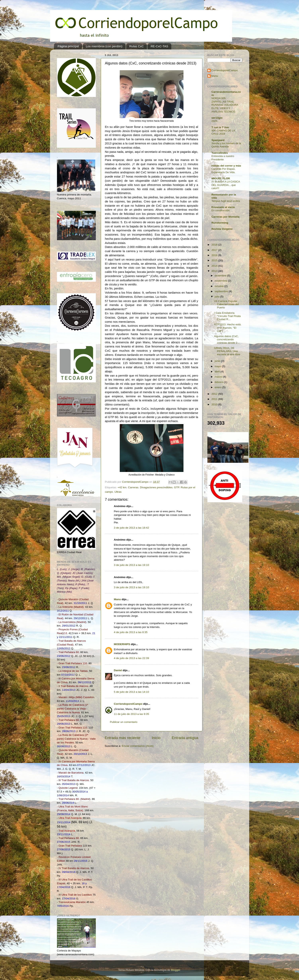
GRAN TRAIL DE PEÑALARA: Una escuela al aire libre (227, 351)
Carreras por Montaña (225, 217)
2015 (215, 260)
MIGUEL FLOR (221, 178)
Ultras (118, 492)
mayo (218, 366)
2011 (215, 399)
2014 (215, 266)
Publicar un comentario (124, 722)
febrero (219, 382)
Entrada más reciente (123, 738)
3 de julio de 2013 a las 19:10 (131, 565)
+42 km (122, 487)
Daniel (118, 670)
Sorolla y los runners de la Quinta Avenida (226, 145)
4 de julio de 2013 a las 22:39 (131, 658)
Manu (117, 599)
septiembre (222, 291)
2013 (215, 271)
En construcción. (221, 210)
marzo (219, 377)
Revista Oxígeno (222, 229)
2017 (215, 250)
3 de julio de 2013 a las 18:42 (131, 528)
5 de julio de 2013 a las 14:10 (131, 692)
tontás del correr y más (226, 166)
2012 (215, 394)
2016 (215, 255)
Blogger (175, 970)
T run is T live (220, 127)
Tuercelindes (220, 153)
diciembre (221, 276)
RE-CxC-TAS (159, 46)
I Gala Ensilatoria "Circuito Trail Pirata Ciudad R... (227, 316)
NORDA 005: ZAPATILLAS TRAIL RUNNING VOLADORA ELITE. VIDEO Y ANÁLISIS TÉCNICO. (225, 105)
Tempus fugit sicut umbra (226, 201)
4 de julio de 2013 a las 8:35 (131, 632)
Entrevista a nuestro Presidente (223, 158)
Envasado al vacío (223, 207)
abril (218, 372)
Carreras (133, 487)
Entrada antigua (185, 738)
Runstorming (220, 223)
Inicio (156, 738)
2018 (215, 245)
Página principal (68, 46)
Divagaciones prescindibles (156, 487)
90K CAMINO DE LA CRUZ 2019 (223, 132)
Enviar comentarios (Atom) (138, 746)
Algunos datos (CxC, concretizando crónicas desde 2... (227, 339)
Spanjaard (218, 140)
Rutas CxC (137, 46)
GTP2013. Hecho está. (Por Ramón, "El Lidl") (228, 328)
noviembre (221, 281)
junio (218, 361)
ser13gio (217, 118)
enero (219, 387)
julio (218, 297)
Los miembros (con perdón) (104, 46)
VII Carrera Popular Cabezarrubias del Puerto (226, 304)
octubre (220, 286)
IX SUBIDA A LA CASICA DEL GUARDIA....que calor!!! (226, 185)
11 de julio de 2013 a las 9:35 (131, 714)
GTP (177, 487)
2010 (215, 404)
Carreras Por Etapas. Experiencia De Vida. (224, 171)
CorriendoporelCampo (128, 704)
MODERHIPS (122, 644)
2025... (215, 121)
